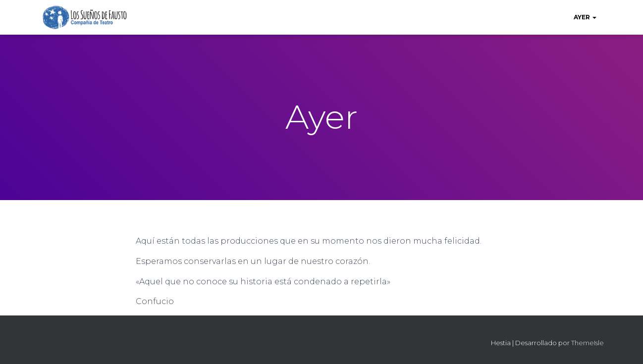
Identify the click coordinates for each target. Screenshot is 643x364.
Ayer (585, 17)
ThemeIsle (588, 343)
